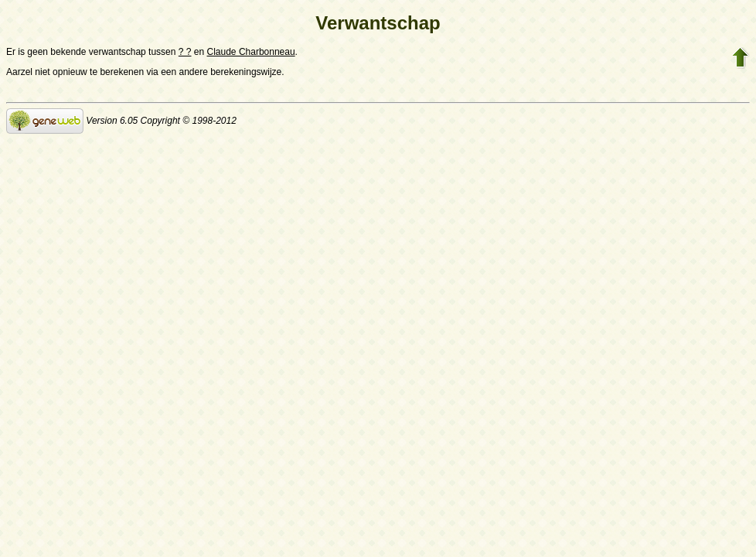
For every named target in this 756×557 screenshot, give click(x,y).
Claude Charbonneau (251, 52)
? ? (185, 52)
